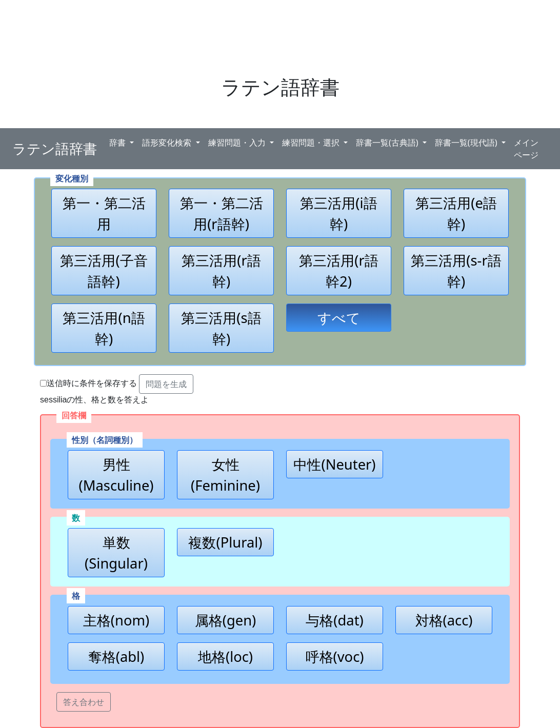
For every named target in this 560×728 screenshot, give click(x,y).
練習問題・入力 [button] (238, 143)
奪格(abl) (116, 656)
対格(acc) (444, 620)
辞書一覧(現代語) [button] (467, 143)
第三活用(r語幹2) (339, 271)
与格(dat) (334, 620)
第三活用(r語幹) (221, 271)
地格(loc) (225, 656)
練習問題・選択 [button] (312, 143)
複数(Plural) (225, 542)
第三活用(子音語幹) (104, 271)
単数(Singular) (116, 553)
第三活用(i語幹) (338, 213)
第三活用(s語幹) (221, 328)
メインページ (526, 149)
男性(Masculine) (116, 475)
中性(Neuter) (334, 464)
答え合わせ (84, 702)
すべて (339, 318)
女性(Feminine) (225, 475)
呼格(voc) (335, 656)
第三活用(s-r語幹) (456, 271)
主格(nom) (116, 620)
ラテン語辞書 (55, 149)
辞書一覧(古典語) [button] (388, 143)
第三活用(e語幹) (456, 213)
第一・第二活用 (104, 213)
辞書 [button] (118, 143)
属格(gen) (226, 620)
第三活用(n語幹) (104, 328)
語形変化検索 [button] (168, 143)
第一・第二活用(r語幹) (222, 213)
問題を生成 (166, 384)
